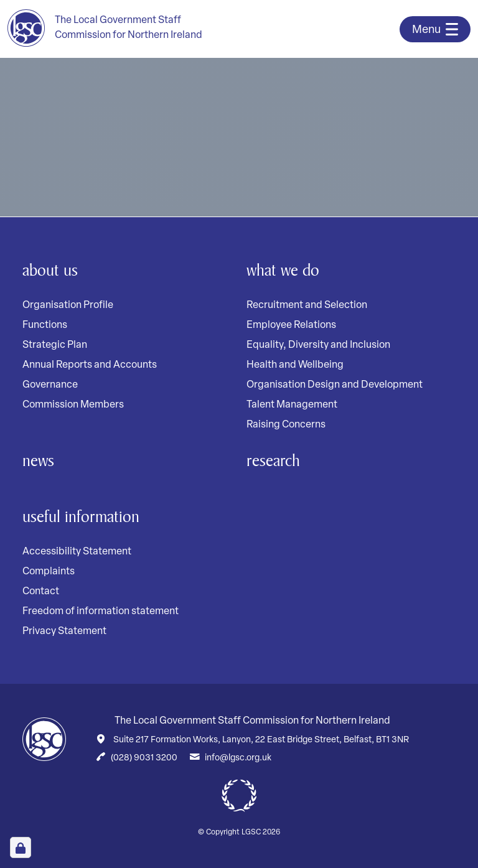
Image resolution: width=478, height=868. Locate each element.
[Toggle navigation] (435, 29)
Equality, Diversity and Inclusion (318, 345)
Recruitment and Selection (307, 306)
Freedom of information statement (101, 612)
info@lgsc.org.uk (238, 758)
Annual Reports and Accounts (90, 365)
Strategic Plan (55, 345)
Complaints (49, 572)
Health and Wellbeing (295, 365)
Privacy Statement (64, 632)
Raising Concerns (286, 425)
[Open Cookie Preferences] (21, 847)
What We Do (283, 270)
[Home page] (105, 28)
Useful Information (81, 516)
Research (273, 460)
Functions (45, 325)
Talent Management (292, 405)
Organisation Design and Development (335, 385)
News (38, 460)
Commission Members (73, 405)
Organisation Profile (68, 306)
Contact (41, 592)
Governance (50, 385)
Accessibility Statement (77, 552)
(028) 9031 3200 (144, 758)
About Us (50, 270)
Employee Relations (291, 325)
